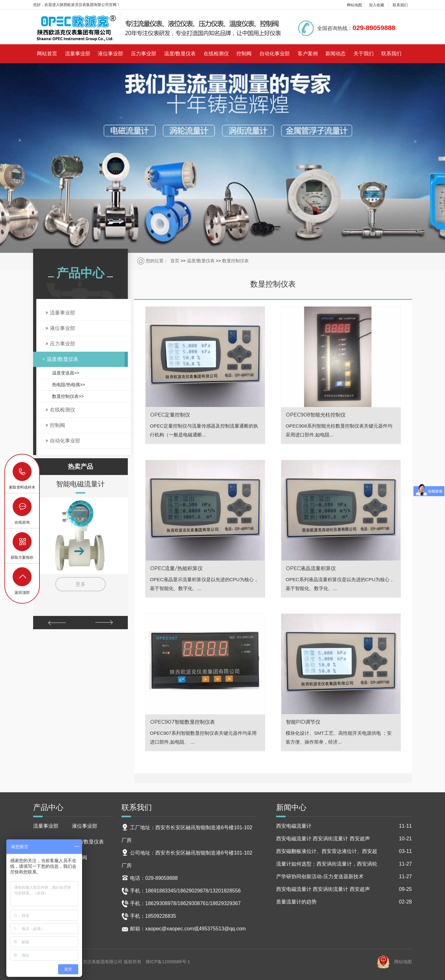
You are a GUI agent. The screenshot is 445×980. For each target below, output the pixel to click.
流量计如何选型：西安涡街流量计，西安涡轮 (344, 864)
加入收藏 (377, 5)
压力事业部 (144, 54)
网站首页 (47, 54)
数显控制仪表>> (68, 396)
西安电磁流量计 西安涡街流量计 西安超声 (344, 839)
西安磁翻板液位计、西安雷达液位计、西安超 (344, 851)
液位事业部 (110, 54)
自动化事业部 (275, 54)
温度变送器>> (66, 373)
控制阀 (244, 54)
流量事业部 (78, 54)
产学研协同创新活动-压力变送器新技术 (344, 877)
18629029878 (22, 472)
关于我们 (364, 54)
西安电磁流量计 (344, 826)
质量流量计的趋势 (344, 902)
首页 (175, 261)
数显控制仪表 (235, 261)
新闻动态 (335, 54)
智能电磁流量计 (80, 484)
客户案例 (308, 54)
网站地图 (354, 5)
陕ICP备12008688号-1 (168, 962)
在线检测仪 (216, 54)
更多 (80, 584)
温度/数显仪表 (180, 54)
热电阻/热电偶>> (68, 385)
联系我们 (400, 5)
